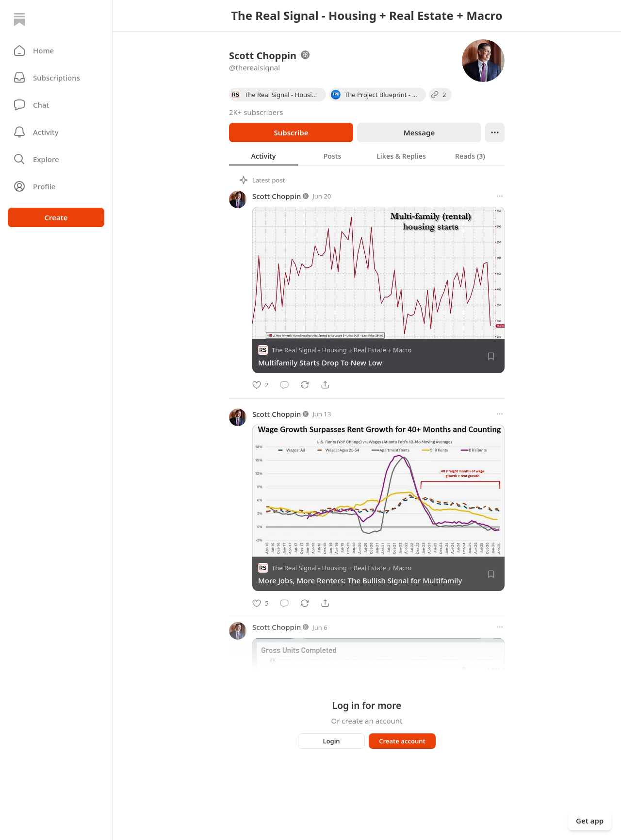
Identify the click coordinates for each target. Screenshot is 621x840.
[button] (56, 50)
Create (56, 217)
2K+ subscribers (256, 112)
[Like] (260, 385)
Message (419, 132)
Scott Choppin (277, 196)
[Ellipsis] (495, 132)
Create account (402, 741)
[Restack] (305, 385)
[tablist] (367, 156)
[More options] (500, 196)
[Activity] (56, 132)
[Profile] (56, 186)
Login (331, 741)
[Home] (19, 19)
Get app (590, 821)
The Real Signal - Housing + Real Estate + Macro (342, 350)
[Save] (491, 356)
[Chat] (56, 105)
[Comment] (284, 385)
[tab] (263, 156)
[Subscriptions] (56, 78)
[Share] (325, 385)
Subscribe (291, 132)
